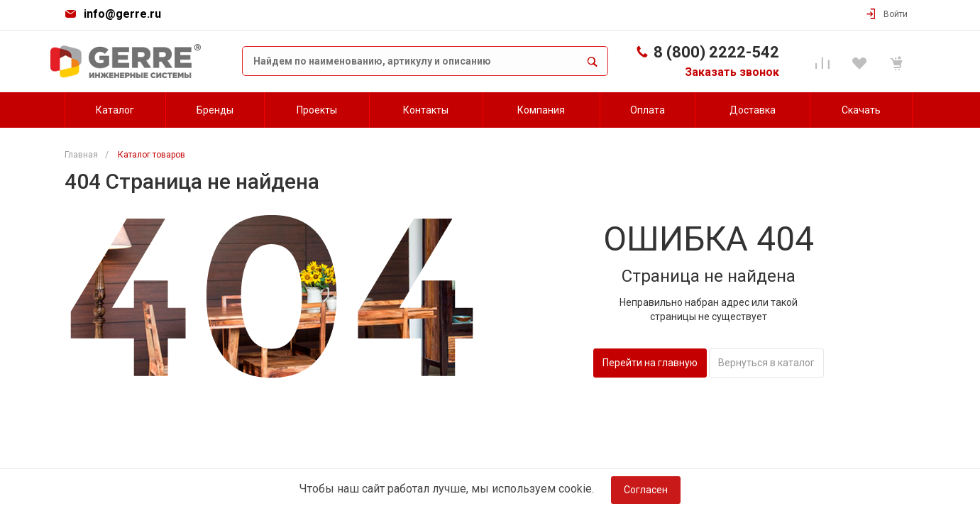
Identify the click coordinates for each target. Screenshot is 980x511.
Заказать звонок (732, 72)
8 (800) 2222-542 (716, 52)
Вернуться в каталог (766, 363)
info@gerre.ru (122, 14)
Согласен (646, 490)
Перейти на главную (650, 363)
